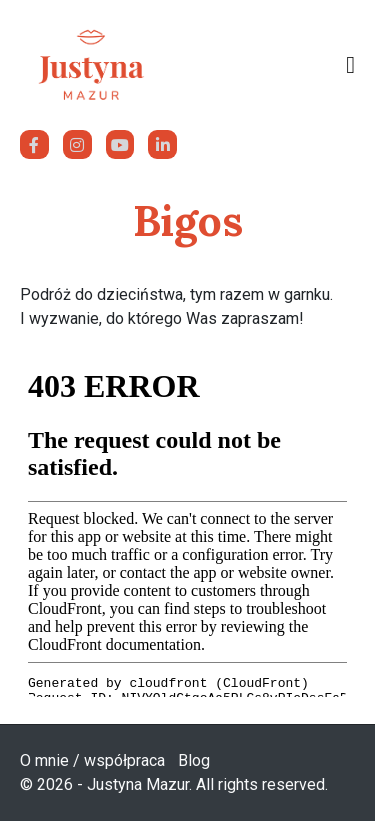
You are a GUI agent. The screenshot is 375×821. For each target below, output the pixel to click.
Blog (194, 760)
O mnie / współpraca (92, 760)
